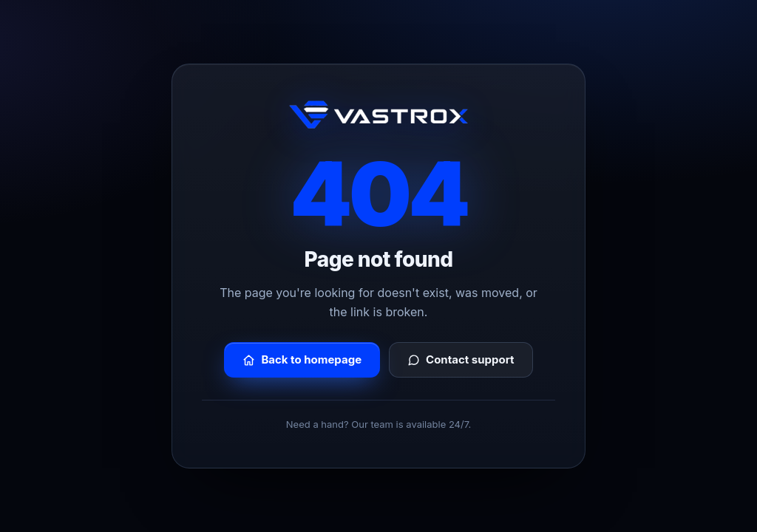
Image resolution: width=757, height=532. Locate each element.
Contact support (461, 359)
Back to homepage (302, 359)
